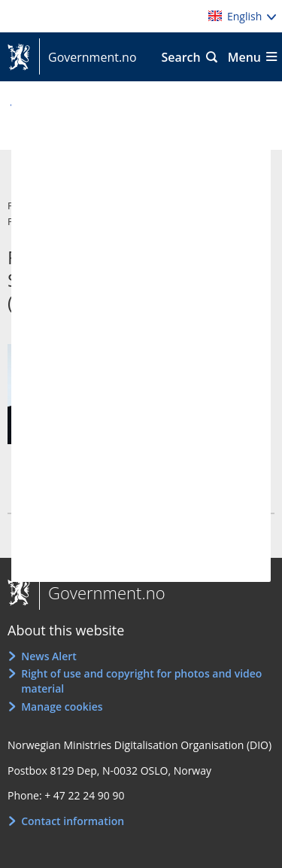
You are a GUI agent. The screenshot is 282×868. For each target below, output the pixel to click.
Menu (244, 57)
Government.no (88, 57)
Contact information (73, 821)
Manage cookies (62, 707)
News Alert (49, 656)
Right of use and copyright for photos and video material (141, 681)
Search (180, 57)
